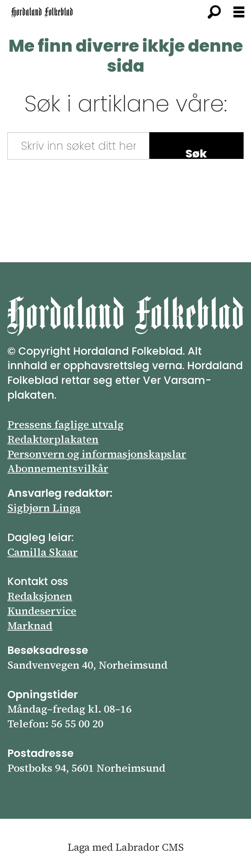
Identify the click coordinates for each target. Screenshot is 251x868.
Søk (196, 152)
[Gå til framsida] (42, 12)
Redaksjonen (40, 596)
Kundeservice (42, 611)
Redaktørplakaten (53, 439)
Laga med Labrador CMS (126, 847)
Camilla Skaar (43, 552)
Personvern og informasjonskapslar (97, 454)
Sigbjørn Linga (44, 508)
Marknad (30, 626)
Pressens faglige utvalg (65, 425)
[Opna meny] (239, 12)
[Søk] (214, 12)
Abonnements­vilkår (58, 468)
